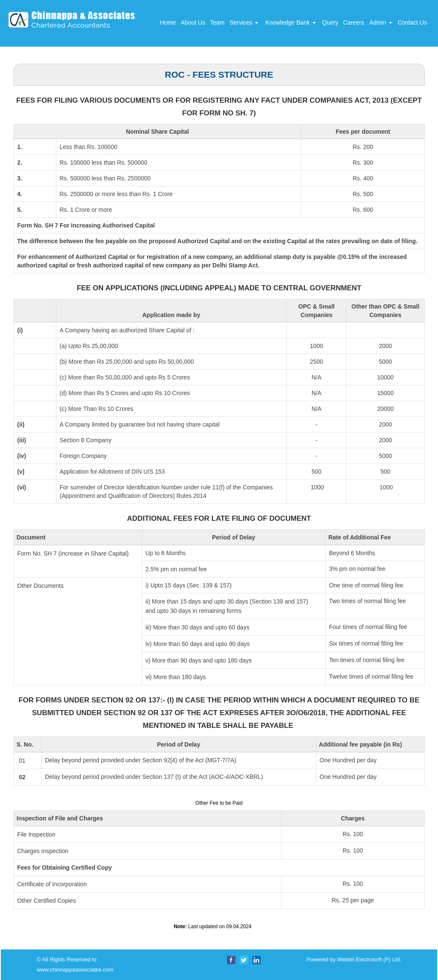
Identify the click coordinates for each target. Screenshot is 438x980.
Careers (354, 22)
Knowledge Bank (291, 22)
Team (217, 22)
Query (330, 22)
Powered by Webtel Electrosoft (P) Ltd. (122, 959)
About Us (193, 22)
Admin (381, 22)
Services (244, 22)
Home (168, 22)
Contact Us (412, 22)
